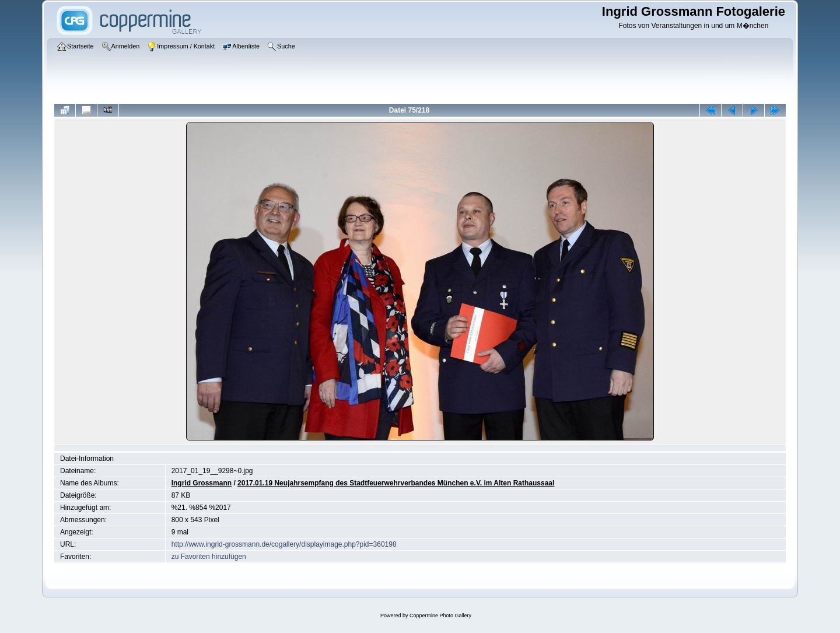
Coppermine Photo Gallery (440, 615)
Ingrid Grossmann (202, 483)
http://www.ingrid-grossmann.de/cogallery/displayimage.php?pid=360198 (284, 544)
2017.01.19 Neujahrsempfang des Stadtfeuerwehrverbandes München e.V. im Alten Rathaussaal (396, 483)
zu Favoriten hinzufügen (209, 557)
